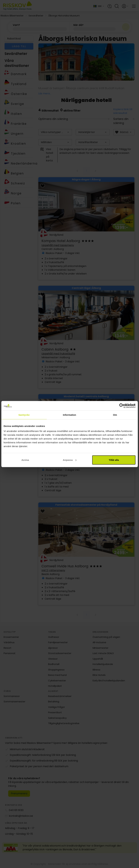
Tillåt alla (114, 460)
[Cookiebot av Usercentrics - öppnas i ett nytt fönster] (122, 406)
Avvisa (25, 460)
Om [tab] (115, 415)
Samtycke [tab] (24, 415)
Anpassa (70, 460)
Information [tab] (70, 415)
